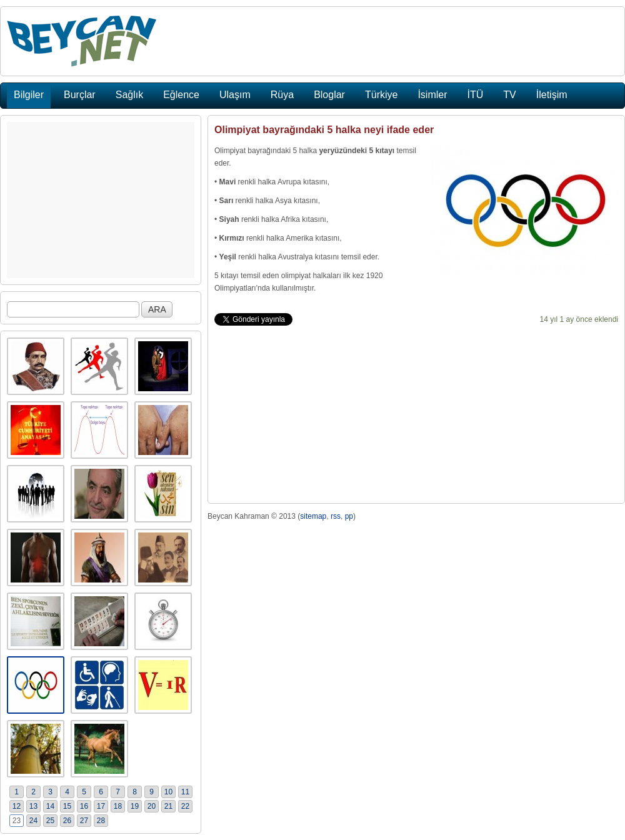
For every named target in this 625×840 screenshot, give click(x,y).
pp (349, 516)
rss (336, 516)
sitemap (313, 516)
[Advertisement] (101, 200)
